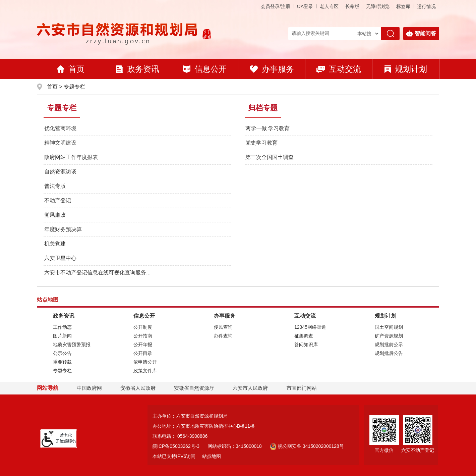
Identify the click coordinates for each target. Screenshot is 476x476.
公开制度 (143, 327)
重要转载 (62, 362)
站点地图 (212, 456)
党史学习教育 (261, 143)
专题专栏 (74, 87)
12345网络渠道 (310, 327)
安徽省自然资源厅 (194, 388)
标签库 (403, 6)
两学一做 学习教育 (267, 128)
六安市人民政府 (250, 388)
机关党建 (55, 244)
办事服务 (272, 69)
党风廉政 (55, 215)
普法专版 (55, 186)
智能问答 (421, 34)
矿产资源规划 (389, 336)
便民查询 (223, 327)
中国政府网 (89, 388)
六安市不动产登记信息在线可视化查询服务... (97, 273)
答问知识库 (306, 345)
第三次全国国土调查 (270, 157)
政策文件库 (145, 371)
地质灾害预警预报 (72, 345)
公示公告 (62, 353)
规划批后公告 (389, 353)
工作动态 (62, 327)
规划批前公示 (389, 345)
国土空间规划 (389, 327)
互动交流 (339, 69)
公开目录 (143, 353)
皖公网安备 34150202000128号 (307, 446)
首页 (71, 69)
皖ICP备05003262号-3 (176, 446)
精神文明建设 (60, 143)
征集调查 (304, 336)
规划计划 (406, 69)
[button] (352, 6)
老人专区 (329, 6)
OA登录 (305, 6)
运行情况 (426, 6)
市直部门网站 (305, 388)
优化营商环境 (60, 128)
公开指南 (143, 336)
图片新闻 (62, 336)
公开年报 (143, 345)
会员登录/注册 (276, 6)
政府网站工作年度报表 (71, 157)
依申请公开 (145, 362)
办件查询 (223, 336)
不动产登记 (58, 200)
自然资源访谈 (60, 172)
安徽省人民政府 (138, 388)
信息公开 (205, 69)
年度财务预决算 (63, 229)
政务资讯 (138, 69)
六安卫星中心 (60, 258)
